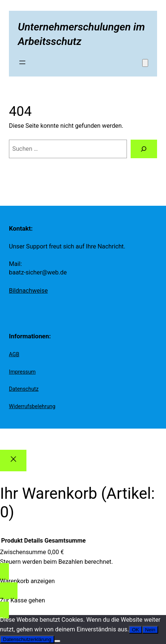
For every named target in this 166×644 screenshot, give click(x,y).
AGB (14, 354)
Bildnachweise (28, 291)
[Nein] (57, 641)
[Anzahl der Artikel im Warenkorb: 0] (145, 63)
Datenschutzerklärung (27, 639)
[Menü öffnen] (22, 62)
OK (135, 630)
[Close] (13, 461)
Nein (150, 630)
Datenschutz (24, 389)
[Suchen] (144, 149)
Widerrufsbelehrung (32, 406)
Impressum (22, 372)
